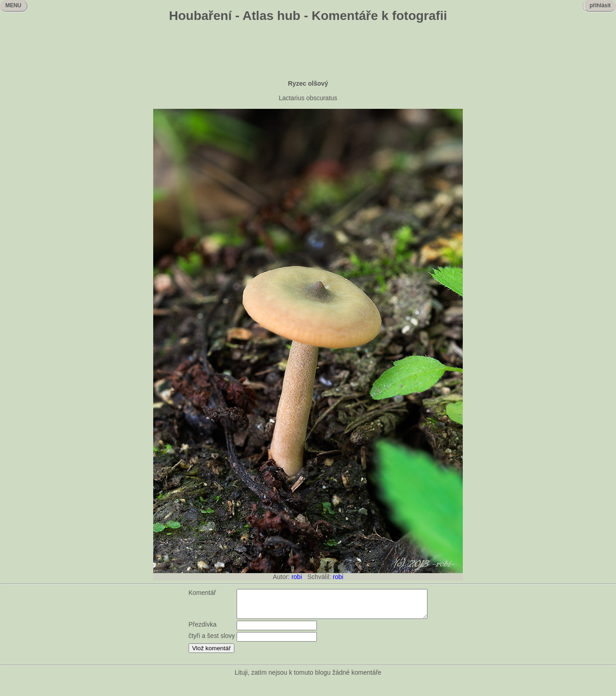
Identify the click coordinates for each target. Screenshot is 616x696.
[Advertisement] (308, 52)
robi (297, 577)
